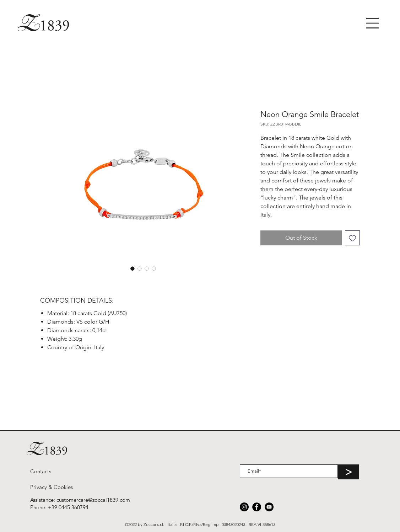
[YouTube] (269, 507)
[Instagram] (244, 507)
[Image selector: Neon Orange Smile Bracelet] (133, 268)
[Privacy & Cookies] (52, 487)
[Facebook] (257, 507)
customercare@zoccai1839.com (93, 500)
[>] (348, 472)
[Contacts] (41, 471)
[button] (372, 23)
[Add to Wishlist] (352, 238)
